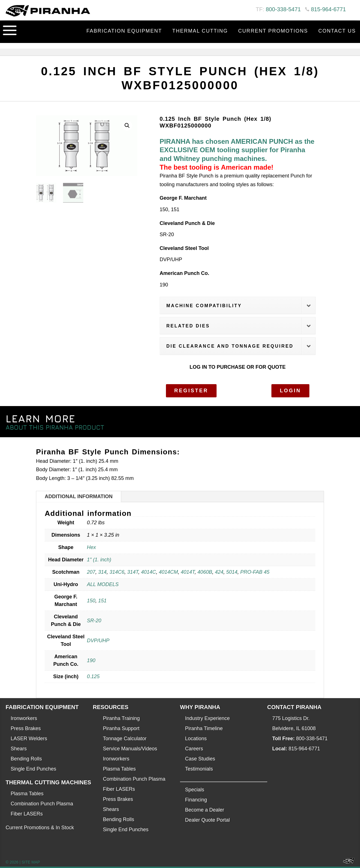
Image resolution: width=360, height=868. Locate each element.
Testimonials (199, 769)
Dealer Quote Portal (207, 820)
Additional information (79, 496)
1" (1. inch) (99, 560)
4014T (188, 572)
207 (91, 572)
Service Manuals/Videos (130, 749)
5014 (232, 572)
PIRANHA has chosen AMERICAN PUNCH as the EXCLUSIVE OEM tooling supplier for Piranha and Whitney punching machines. (237, 150)
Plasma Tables (27, 794)
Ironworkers (24, 718)
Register (191, 391)
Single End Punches (33, 769)
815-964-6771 (328, 9)
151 (102, 601)
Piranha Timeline (204, 728)
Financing (196, 800)
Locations (196, 739)
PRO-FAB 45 (255, 572)
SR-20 (94, 621)
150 (91, 601)
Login (290, 391)
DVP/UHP (98, 641)
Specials (195, 790)
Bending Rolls (26, 759)
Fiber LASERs (27, 814)
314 (102, 572)
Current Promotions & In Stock (40, 828)
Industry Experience (207, 718)
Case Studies (200, 759)
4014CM (168, 572)
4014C (149, 572)
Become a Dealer (205, 810)
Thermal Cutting (200, 31)
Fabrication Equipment (124, 31)
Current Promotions (273, 31)
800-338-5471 (283, 9)
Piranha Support (121, 728)
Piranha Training (121, 718)
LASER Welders (29, 739)
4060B (205, 572)
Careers (194, 749)
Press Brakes (26, 728)
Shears (19, 749)
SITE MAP (31, 862)
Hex (91, 547)
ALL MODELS (103, 584)
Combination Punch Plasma (42, 804)
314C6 (117, 572)
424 (219, 572)
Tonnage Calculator (125, 739)
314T (133, 572)
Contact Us (337, 31)
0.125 (93, 676)
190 (91, 660)
